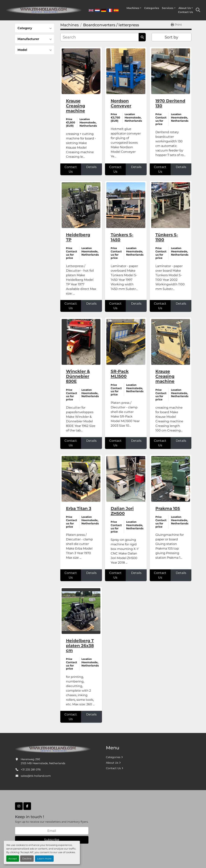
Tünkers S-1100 (167, 237)
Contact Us (185, 12)
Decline (27, 859)
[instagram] (19, 806)
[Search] (100, 37)
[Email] (52, 831)
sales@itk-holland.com (36, 776)
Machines (133, 8)
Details (91, 167)
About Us (185, 8)
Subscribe (52, 840)
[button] (134, 8)
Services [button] (168, 8)
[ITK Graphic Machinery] (53, 749)
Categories (152, 8)
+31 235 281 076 (31, 770)
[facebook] (27, 806)
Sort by (171, 37)
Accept (13, 859)
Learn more (44, 859)
